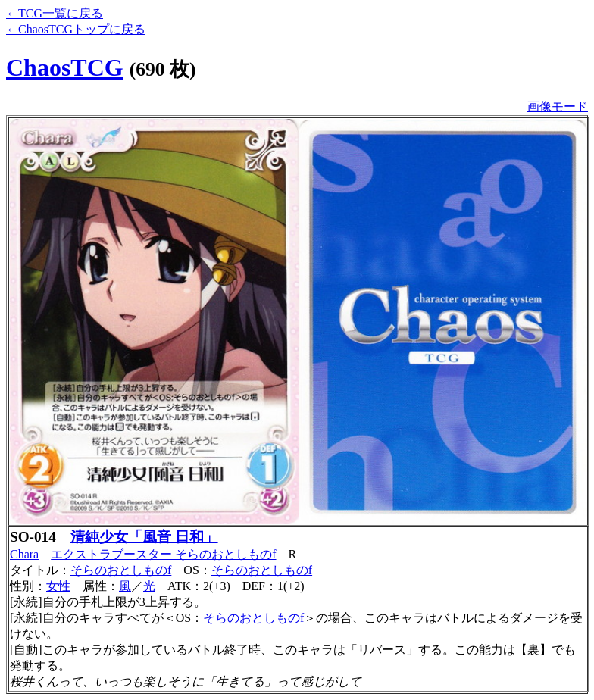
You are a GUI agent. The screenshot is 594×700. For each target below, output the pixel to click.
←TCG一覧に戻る (55, 13)
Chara (24, 554)
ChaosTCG (65, 67)
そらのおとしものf (121, 570)
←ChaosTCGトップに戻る (76, 29)
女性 (58, 586)
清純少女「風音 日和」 (144, 537)
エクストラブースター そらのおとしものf (163, 554)
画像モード (558, 106)
